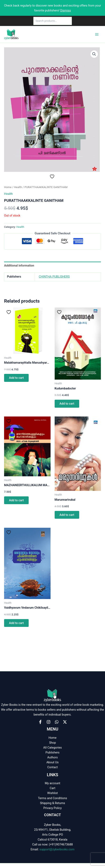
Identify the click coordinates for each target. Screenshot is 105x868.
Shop (52, 743)
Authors (52, 757)
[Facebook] (40, 722)
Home (8, 187)
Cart (52, 788)
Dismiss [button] (65, 10)
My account (53, 783)
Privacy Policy (53, 808)
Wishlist (52, 793)
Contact (52, 767)
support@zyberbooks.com (57, 849)
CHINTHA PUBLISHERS (54, 277)
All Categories (52, 748)
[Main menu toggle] (97, 34)
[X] (65, 722)
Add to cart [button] (16, 378)
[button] (94, 54)
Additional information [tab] (19, 266)
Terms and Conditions (52, 798)
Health (18, 187)
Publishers (52, 752)
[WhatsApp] (57, 722)
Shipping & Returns (52, 803)
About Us (52, 762)
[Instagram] (49, 722)
